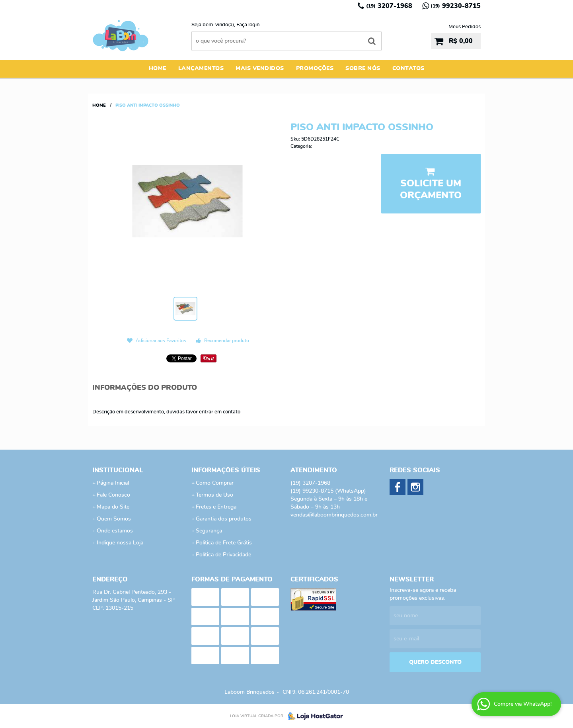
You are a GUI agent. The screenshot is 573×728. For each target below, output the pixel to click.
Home (158, 68)
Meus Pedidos (465, 27)
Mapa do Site (113, 507)
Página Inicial (113, 483)
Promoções (315, 68)
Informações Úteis (226, 470)
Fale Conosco (113, 495)
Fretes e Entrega (216, 507)
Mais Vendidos (260, 68)
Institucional (118, 470)
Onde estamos (115, 531)
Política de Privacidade (223, 555)
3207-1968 (389, 6)
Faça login (248, 25)
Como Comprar (215, 483)
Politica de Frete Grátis (224, 543)
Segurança (209, 531)
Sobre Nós (363, 68)
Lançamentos (201, 68)
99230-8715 (456, 6)
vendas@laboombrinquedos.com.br (334, 515)
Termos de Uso (214, 495)
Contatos (408, 68)
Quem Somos (114, 519)
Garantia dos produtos (224, 519)
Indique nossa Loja (120, 543)
